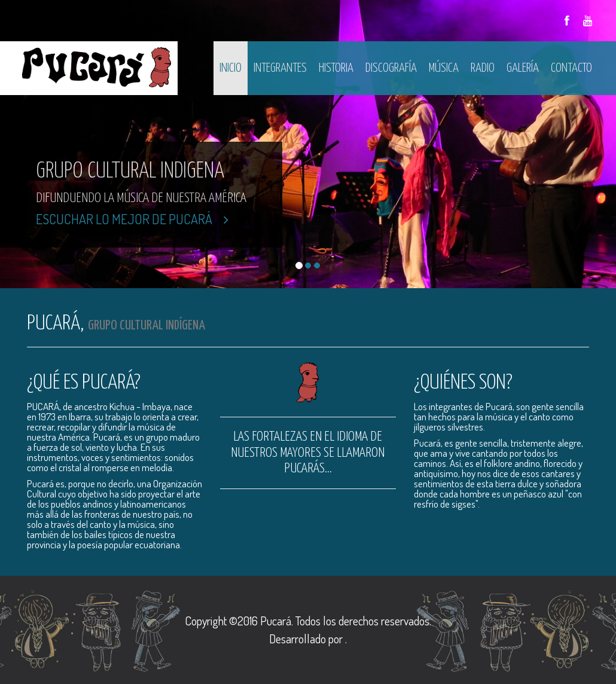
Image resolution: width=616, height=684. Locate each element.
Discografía (391, 68)
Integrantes (280, 68)
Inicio (231, 68)
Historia (336, 68)
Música (444, 68)
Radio (483, 68)
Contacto (571, 68)
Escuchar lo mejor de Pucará (132, 219)
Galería (523, 68)
